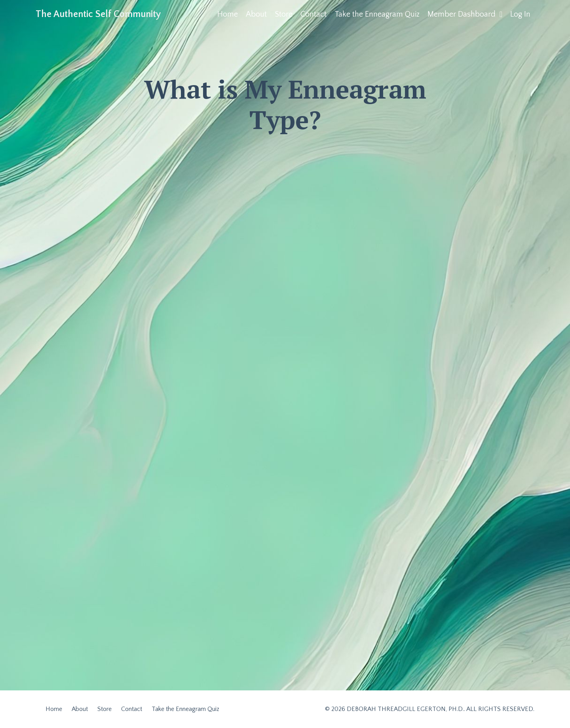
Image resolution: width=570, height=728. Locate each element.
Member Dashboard (465, 14)
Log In (520, 14)
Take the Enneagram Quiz (377, 14)
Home (228, 14)
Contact (313, 14)
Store (284, 14)
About (256, 14)
